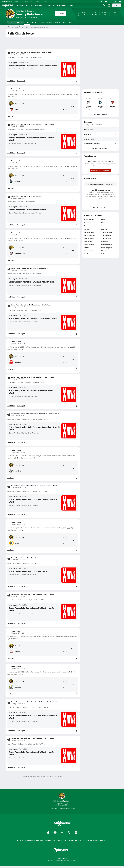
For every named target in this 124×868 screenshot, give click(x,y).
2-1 (22, 674)
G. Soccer (20, 5)
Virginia (87, 134)
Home (27, 22)
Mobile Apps (29, 840)
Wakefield (105, 241)
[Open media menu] (109, 5)
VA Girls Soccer (24, 27)
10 (63, 109)
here (112, 184)
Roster (42, 22)
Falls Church (16, 104)
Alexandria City (89, 220)
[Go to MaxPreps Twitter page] (69, 833)
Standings (49, 22)
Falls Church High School (62, 797)
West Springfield (106, 248)
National (87, 130)
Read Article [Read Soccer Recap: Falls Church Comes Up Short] (11, 225)
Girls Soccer (15, 27)
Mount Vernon (69, 238)
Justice (67, 166)
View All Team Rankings (100, 148)
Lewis (68, 528)
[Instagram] (111, 1)
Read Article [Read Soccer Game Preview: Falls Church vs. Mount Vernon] (11, 297)
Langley (87, 254)
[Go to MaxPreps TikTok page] (48, 833)
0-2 (17, 168)
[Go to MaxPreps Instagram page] (62, 833)
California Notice (74, 840)
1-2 (22, 240)
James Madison (89, 245)
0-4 (35, 458)
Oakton (104, 226)
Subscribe (39, 840)
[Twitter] (115, 1)
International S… (89, 241)
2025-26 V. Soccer (16, 22)
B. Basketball (49, 5)
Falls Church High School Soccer (39, 27)
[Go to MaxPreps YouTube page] (55, 833)
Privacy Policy (50, 840)
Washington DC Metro (91, 143)
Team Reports (13, 63)
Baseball (38, 5)
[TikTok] (101, 1)
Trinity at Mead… (107, 235)
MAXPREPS (6, 1)
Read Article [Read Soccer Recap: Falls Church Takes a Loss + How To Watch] (11, 81)
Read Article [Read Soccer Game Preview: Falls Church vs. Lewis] (11, 586)
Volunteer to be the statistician (100, 170)
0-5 (22, 349)
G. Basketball (62, 5)
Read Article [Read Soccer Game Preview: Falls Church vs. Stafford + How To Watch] (11, 731)
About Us (20, 840)
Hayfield (15, 458)
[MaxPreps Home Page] (8, 27)
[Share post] (76, 81)
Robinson (104, 229)
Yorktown (104, 254)
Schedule (34, 22)
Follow (60, 13)
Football (29, 5)
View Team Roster (100, 208)
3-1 (22, 530)
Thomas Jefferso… (107, 232)
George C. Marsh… (90, 238)
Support (104, 840)
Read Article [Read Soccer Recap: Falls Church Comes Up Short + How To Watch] (11, 153)
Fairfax (86, 229)
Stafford (69, 672)
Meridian (104, 223)
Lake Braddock (89, 251)
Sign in (117, 5)
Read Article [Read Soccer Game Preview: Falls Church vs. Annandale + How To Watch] (11, 442)
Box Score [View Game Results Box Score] (11, 116)
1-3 (17, 639)
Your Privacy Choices (90, 840)
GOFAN (32, 1)
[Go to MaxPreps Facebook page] (76, 833)
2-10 (17, 96)
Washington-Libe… (107, 245)
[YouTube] (106, 1)
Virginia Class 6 (89, 139)
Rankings (57, 22)
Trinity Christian (106, 238)
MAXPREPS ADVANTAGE (20, 1)
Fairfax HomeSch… (90, 235)
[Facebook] (120, 1)
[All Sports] (71, 5)
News (64, 22)
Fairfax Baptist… (89, 232)
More (71, 22)
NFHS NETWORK (42, 1)
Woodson (104, 251)
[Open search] (104, 5)
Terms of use (61, 840)
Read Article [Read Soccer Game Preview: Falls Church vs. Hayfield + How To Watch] (11, 514)
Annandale (70, 347)
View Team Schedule (100, 115)
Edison (68, 94)
